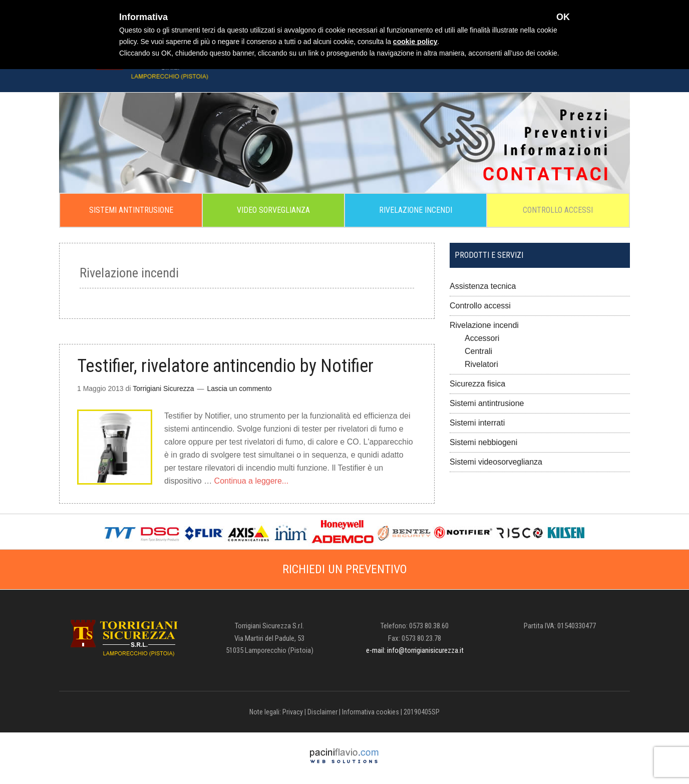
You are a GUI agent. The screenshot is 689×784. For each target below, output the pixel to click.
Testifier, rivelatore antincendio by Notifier (225, 366)
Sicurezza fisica (477, 384)
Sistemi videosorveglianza (496, 462)
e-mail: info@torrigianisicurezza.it (415, 650)
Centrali (478, 351)
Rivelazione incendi (484, 325)
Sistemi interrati (477, 423)
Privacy (293, 712)
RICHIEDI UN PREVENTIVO (345, 569)
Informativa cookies (371, 712)
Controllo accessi (480, 306)
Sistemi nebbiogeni (483, 442)
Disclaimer (322, 712)
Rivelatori (481, 364)
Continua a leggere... (252, 481)
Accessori (482, 338)
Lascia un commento (239, 388)
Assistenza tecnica (483, 286)
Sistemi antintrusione (487, 403)
